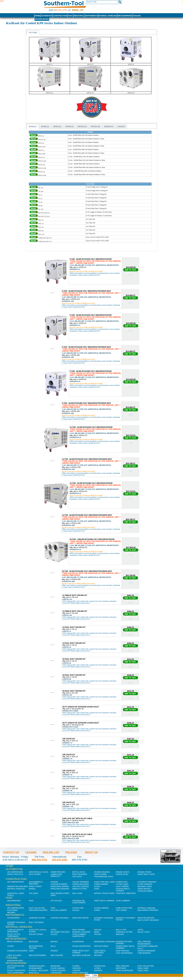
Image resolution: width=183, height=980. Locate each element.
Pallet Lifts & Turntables (14, 935)
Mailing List (51, 852)
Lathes (10, 946)
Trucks (98, 934)
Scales (76, 910)
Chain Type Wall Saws (104, 882)
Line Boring (56, 973)
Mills (53, 946)
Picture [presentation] (33, 33)
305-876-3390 (60, 860)
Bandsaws (55, 966)
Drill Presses (144, 942)
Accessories (13, 918)
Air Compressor (15, 872)
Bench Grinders (15, 942)
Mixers (32, 889)
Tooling (137, 16)
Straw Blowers (145, 891)
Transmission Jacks (104, 877)
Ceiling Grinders (81, 882)
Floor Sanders (145, 884)
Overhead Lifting (124, 932)
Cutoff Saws (122, 884)
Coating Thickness (60, 918)
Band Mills (34, 973)
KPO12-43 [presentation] (95, 126)
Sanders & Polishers (17, 951)
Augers (54, 882)
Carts (53, 930)
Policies (71, 852)
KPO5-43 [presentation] (69, 126)
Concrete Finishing (147, 882)
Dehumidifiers (14, 901)
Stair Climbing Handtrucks (79, 935)
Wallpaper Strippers (148, 910)
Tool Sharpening (15, 973)
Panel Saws (143, 968)
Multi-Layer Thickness (148, 920)
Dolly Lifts (121, 930)
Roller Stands (36, 934)
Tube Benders (144, 953)
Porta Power (100, 874)
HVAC (70, 16)
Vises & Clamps (14, 955)
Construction (60, 16)
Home (37, 16)
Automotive (47, 16)
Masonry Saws (145, 887)
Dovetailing (100, 966)
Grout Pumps (35, 887)
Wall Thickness (36, 922)
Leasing (31, 852)
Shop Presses (123, 951)
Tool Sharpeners (124, 953)
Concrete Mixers (59, 884)
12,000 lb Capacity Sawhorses (16, 931)
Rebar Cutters (80, 889)
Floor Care (78, 908)
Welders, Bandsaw (81, 955)
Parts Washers (80, 874)
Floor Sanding (58, 968)
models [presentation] (33, 126)
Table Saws (143, 971)
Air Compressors (16, 882)
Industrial (79, 16)
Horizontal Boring (60, 887)
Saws (97, 889)
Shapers (98, 971)
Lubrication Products (56, 875)
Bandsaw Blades (15, 961)
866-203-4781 (61, 10)
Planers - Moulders (39, 971)
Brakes (54, 942)
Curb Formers (101, 884)
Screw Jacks (122, 874)
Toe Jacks (77, 877)
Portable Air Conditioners (79, 902)
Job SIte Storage (81, 887)
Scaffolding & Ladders (123, 890)
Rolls (140, 949)
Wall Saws (77, 893)
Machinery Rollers (60, 932)
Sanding (76, 971)
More (97, 932)
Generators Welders (18, 887)
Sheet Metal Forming (104, 901)
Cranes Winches (102, 872)
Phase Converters (81, 946)
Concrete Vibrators (126, 893)
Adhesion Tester (37, 918)
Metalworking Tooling (36, 947)
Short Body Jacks (146, 874)
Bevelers (33, 942)
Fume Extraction (124, 908)
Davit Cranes (79, 930)
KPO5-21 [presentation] (45, 126)
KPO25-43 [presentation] (109, 126)
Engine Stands (144, 872)
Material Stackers (81, 932)
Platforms (12, 910)
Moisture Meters (146, 918)
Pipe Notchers (101, 946)
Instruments (91, 16)
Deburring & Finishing (105, 942)
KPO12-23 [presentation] (82, 126)
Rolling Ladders (59, 910)
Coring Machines (81, 884)
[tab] (33, 32)
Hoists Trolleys (15, 874)
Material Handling (108, 16)
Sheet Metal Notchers (100, 952)
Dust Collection (37, 908)
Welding (11, 913)
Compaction (122, 882)
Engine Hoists (123, 872)
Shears (54, 951)
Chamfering (78, 942)
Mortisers (121, 968)
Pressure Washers (60, 889)
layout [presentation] (121, 126)
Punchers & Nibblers (148, 946)
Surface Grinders (146, 951)
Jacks (140, 930)
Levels (97, 887)
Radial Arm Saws (80, 973)
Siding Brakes (144, 889)
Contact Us (11, 852)
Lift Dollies (56, 901)
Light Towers (122, 887)
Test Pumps (121, 910)
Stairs (97, 910)
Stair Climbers (123, 901)
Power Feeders (58, 971)
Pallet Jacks (144, 932)
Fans (31, 901)
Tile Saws (33, 893)
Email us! (78, 10)
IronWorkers (144, 944)
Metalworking (125, 16)
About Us (91, 852)
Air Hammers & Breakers (36, 883)
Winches (120, 934)
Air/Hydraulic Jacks (39, 872)
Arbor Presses (58, 872)
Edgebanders (35, 968)
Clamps (76, 966)
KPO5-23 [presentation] (57, 126)
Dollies (98, 930)
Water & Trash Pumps (104, 893)
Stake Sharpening (124, 971)
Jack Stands (35, 874)
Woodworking (42, 19)
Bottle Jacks (79, 872)
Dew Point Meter (80, 918)
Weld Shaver (57, 955)
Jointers (77, 968)
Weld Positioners (37, 955)
